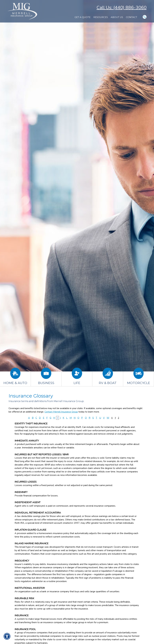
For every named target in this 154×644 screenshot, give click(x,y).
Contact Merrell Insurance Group (61, 412)
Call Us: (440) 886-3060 (122, 8)
